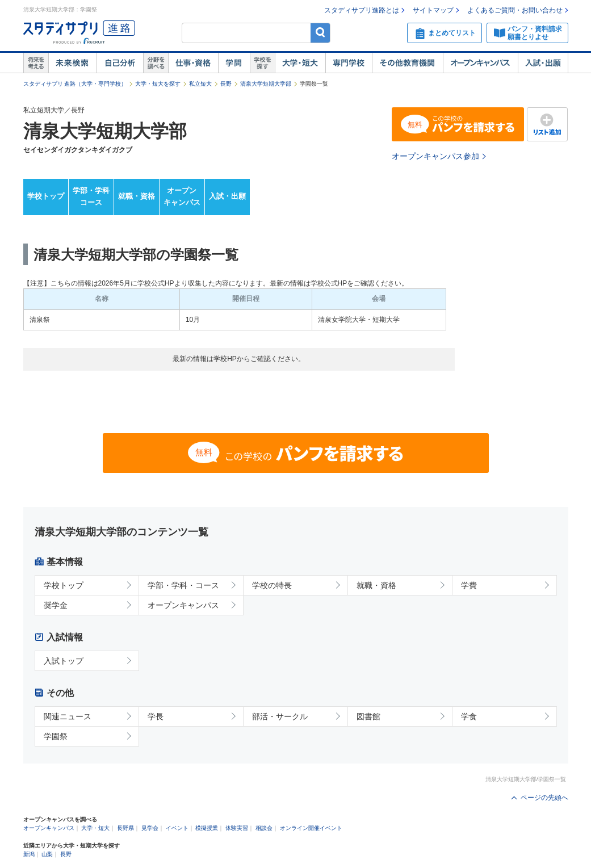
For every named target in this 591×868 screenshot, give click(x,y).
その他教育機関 (407, 63)
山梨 (47, 854)
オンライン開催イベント (311, 828)
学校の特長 (272, 585)
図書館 (368, 716)
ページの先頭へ (544, 798)
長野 (226, 84)
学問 (234, 63)
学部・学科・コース (183, 585)
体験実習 (237, 828)
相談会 (264, 828)
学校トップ (46, 196)
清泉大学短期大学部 (266, 84)
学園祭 (56, 736)
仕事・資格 (193, 63)
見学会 (150, 828)
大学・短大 (300, 63)
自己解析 (120, 63)
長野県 (125, 828)
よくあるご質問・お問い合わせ (515, 10)
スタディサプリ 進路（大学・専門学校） (75, 84)
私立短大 (200, 84)
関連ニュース (68, 716)
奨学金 (56, 605)
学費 (469, 585)
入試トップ (64, 661)
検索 (320, 33)
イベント (177, 828)
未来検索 (72, 63)
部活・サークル (280, 716)
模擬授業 (207, 828)
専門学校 (349, 63)
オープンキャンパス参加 (435, 156)
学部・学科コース (91, 196)
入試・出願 (543, 63)
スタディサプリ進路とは (362, 10)
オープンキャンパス (480, 63)
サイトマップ (433, 10)
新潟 (29, 854)
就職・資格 (137, 196)
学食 (469, 716)
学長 (156, 716)
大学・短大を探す (158, 84)
